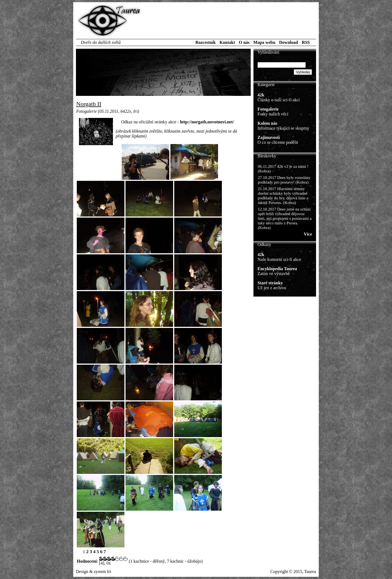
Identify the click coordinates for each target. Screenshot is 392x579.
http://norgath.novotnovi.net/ (207, 122)
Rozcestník (206, 42)
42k (261, 95)
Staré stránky (270, 283)
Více (308, 234)
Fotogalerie (268, 109)
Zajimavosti (269, 137)
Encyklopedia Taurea (277, 269)
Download (288, 42)
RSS (306, 42)
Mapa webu (264, 42)
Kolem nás (267, 123)
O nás (244, 42)
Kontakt (227, 42)
